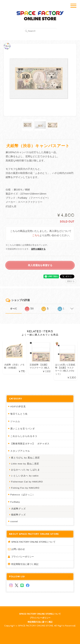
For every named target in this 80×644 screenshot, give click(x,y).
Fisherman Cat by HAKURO (27, 482)
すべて (14, 309)
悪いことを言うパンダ (23, 429)
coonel (14, 521)
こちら (36, 236)
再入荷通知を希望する (40, 265)
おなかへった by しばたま (26, 470)
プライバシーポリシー (23, 557)
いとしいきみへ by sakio (25, 476)
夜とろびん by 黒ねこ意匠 (26, 458)
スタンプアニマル (20, 451)
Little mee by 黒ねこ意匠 (25, 464)
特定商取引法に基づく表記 (25, 564)
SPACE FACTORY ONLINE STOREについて (33, 542)
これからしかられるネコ (24, 436)
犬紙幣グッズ (18, 509)
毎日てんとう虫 (19, 414)
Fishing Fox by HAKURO (25, 488)
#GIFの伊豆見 (18, 406)
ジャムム (15, 421)
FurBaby (15, 502)
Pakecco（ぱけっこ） (23, 495)
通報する (71, 281)
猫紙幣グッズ (18, 515)
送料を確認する (38, 249)
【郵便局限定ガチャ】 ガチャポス (30, 444)
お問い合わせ (18, 549)
